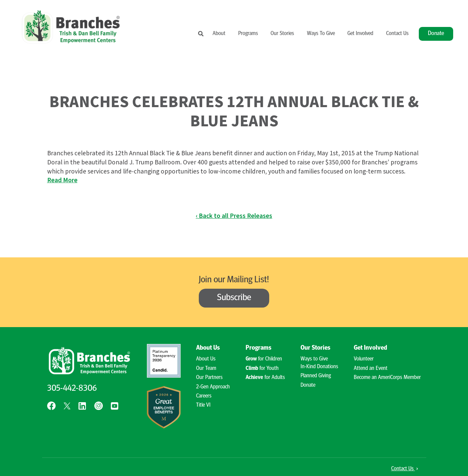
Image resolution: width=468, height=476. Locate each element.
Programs (248, 34)
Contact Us (397, 34)
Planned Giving (316, 376)
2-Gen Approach (213, 387)
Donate (436, 34)
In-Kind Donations (319, 367)
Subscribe (234, 298)
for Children (264, 359)
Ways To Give (321, 34)
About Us (208, 348)
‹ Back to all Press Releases (234, 216)
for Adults (265, 378)
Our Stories (282, 34)
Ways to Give (314, 359)
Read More (62, 180)
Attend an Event (371, 369)
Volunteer (364, 359)
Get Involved (360, 34)
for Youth (262, 369)
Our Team (206, 369)
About (219, 34)
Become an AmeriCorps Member (387, 378)
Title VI (203, 405)
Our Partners (209, 378)
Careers (204, 396)
